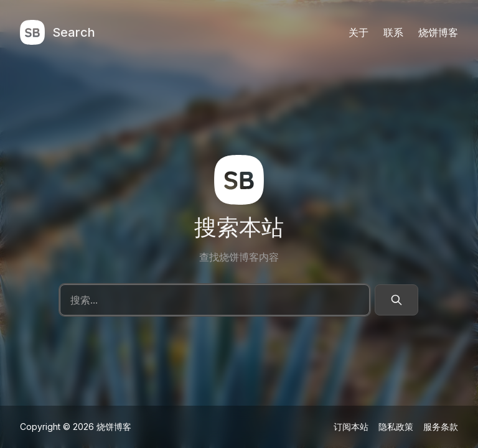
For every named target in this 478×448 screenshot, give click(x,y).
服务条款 (441, 426)
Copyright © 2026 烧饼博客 (76, 426)
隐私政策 (396, 426)
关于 (358, 33)
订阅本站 (351, 426)
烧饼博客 (438, 33)
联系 (393, 33)
